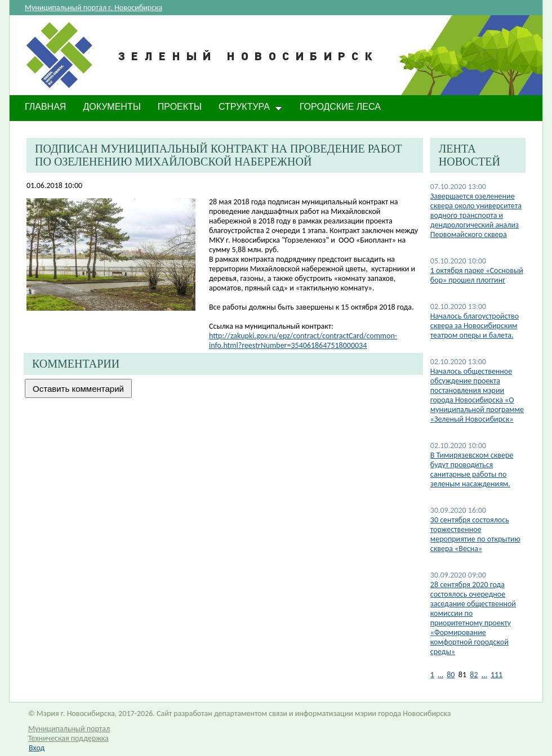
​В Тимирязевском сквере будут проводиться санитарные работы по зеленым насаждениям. (472, 469)
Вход (37, 748)
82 (474, 675)
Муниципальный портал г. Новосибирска (94, 8)
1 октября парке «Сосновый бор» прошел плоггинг (477, 275)
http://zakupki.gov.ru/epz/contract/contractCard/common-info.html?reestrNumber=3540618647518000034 (303, 341)
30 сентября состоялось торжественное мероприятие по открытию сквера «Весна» (475, 534)
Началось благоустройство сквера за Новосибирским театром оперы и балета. (475, 326)
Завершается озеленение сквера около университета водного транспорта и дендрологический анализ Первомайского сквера (476, 215)
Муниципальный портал (69, 729)
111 (497, 675)
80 (451, 675)
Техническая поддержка (68, 738)
